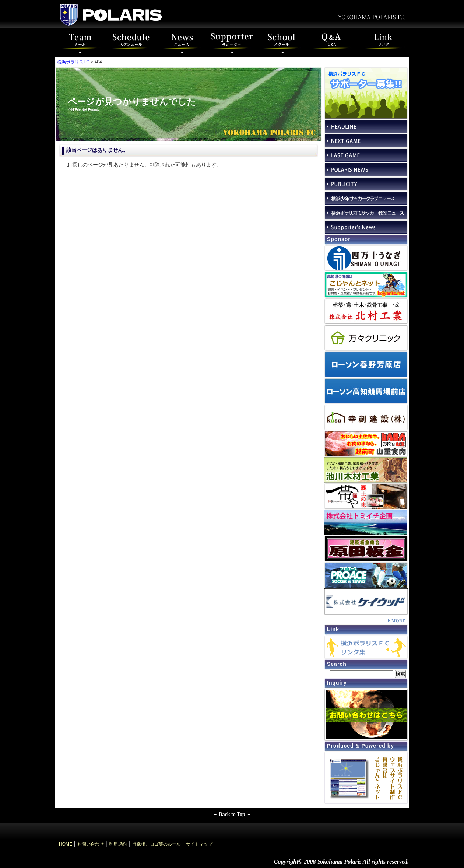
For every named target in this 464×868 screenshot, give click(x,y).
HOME (66, 844)
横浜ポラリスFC (73, 62)
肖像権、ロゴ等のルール (157, 844)
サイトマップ (199, 844)
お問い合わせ (91, 844)
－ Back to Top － (232, 814)
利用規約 (118, 844)
